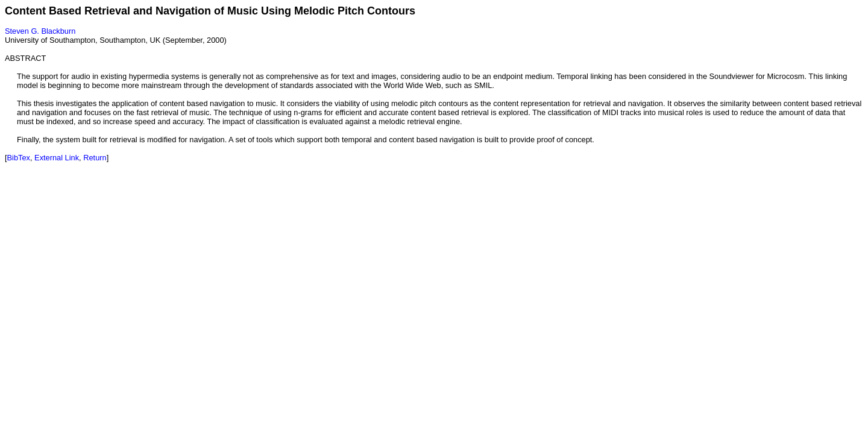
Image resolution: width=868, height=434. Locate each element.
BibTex (19, 158)
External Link (57, 158)
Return (95, 158)
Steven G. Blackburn (40, 31)
